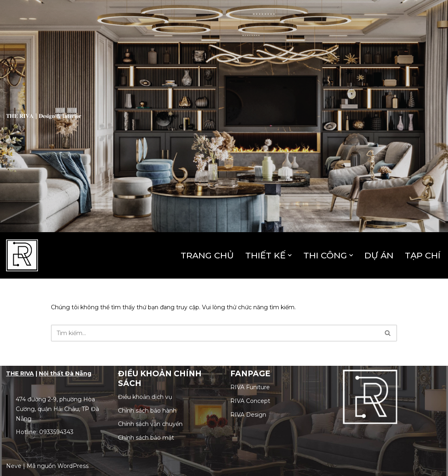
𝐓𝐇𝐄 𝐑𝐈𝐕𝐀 (20, 116)
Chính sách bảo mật (146, 438)
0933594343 (56, 432)
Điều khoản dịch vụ (145, 397)
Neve (14, 466)
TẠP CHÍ (423, 255)
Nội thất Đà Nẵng (65, 373)
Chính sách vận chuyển (150, 424)
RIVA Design (248, 415)
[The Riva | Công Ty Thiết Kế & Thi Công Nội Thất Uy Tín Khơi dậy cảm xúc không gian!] (22, 255)
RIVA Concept (250, 401)
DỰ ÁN (379, 255)
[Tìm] (215, 333)
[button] (290, 255)
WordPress (73, 466)
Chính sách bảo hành (147, 411)
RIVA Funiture (250, 387)
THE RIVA (20, 373)
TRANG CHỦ (207, 255)
